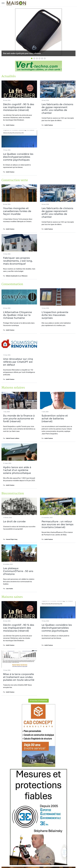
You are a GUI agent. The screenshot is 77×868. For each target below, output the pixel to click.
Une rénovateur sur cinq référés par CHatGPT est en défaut (18, 362)
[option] (38, 32)
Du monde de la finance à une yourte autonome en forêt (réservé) (19, 419)
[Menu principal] (3, 3)
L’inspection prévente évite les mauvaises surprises (55, 315)
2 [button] (35, 59)
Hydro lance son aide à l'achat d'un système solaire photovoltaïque (17, 470)
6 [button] (45, 59)
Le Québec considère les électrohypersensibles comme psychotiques (18, 157)
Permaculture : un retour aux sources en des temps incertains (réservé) (57, 524)
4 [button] (40, 59)
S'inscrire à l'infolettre (38, 701)
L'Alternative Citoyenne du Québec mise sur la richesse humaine (17, 315)
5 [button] (42, 59)
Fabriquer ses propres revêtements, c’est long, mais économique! (18, 261)
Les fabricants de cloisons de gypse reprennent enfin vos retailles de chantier (57, 109)
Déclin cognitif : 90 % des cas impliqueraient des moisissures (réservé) (19, 107)
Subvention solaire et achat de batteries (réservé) (55, 419)
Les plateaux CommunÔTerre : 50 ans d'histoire (18, 571)
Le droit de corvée (14, 521)
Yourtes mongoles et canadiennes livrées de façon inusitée (17, 211)
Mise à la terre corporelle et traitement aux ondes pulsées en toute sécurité (19, 677)
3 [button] (37, 59)
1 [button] (32, 59)
